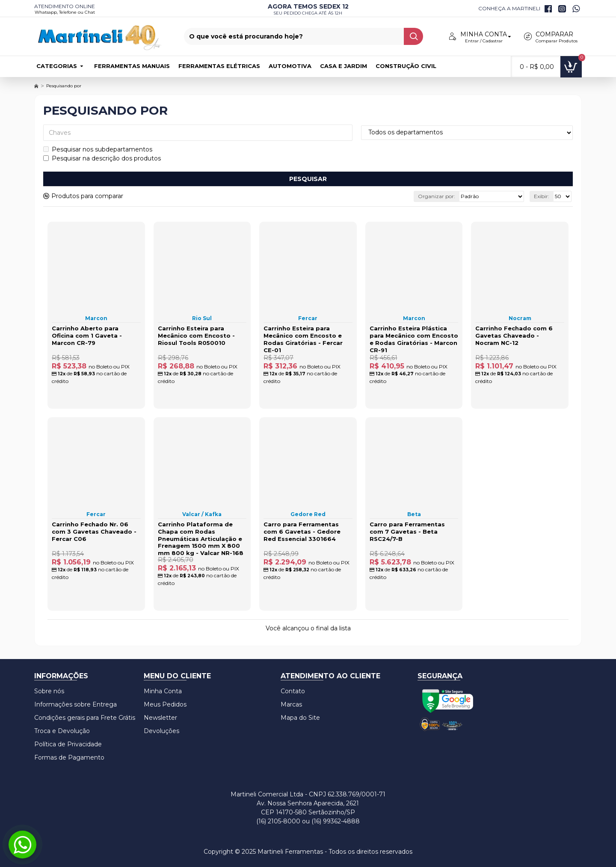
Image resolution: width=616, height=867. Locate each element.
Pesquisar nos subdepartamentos (98, 149)
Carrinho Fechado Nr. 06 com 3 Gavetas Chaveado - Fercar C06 (94, 531)
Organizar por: (437, 196)
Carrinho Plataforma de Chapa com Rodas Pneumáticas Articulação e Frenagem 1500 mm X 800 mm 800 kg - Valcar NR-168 (201, 539)
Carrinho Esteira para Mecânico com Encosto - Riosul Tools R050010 (196, 336)
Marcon (96, 318)
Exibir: (542, 196)
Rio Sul (202, 318)
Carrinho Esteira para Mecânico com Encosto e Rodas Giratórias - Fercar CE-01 (303, 339)
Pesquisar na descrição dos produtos (102, 158)
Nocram (520, 318)
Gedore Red (308, 514)
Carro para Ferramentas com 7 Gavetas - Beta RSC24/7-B (407, 531)
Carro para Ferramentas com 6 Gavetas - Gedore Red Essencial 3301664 (302, 531)
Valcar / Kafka (202, 514)
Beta (414, 514)
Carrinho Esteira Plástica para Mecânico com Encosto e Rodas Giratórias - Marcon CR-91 (414, 339)
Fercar (308, 318)
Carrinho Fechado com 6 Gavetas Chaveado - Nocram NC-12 (514, 336)
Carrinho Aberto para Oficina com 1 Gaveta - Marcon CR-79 (87, 336)
